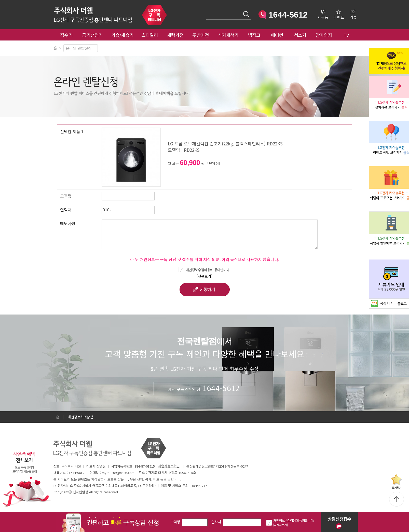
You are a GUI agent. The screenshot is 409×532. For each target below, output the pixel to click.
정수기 (66, 35)
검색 (206, 11)
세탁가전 (175, 35)
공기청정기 (92, 35)
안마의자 (325, 35)
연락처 (216, 522)
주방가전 (201, 35)
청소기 (300, 35)
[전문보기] (205, 276)
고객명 (175, 522)
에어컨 (277, 35)
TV (346, 35)
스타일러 (150, 35)
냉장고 (254, 35)
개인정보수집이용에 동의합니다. (208, 270)
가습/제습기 (122, 35)
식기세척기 (228, 35)
